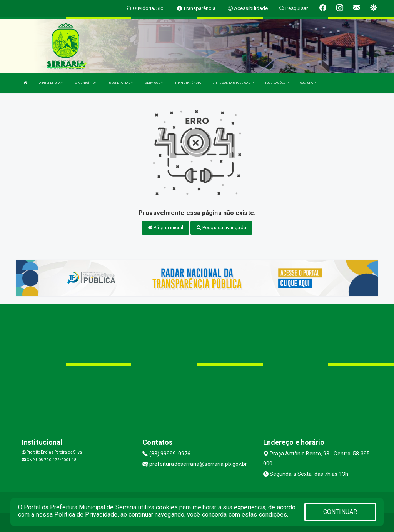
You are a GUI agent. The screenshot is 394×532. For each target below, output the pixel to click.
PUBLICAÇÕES (277, 83)
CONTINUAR (340, 512)
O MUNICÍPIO (86, 83)
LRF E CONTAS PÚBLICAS (233, 83)
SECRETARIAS (121, 83)
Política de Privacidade (86, 514)
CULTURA (308, 83)
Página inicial (165, 228)
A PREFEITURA (51, 83)
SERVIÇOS (154, 83)
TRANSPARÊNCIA (188, 83)
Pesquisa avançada (221, 228)
